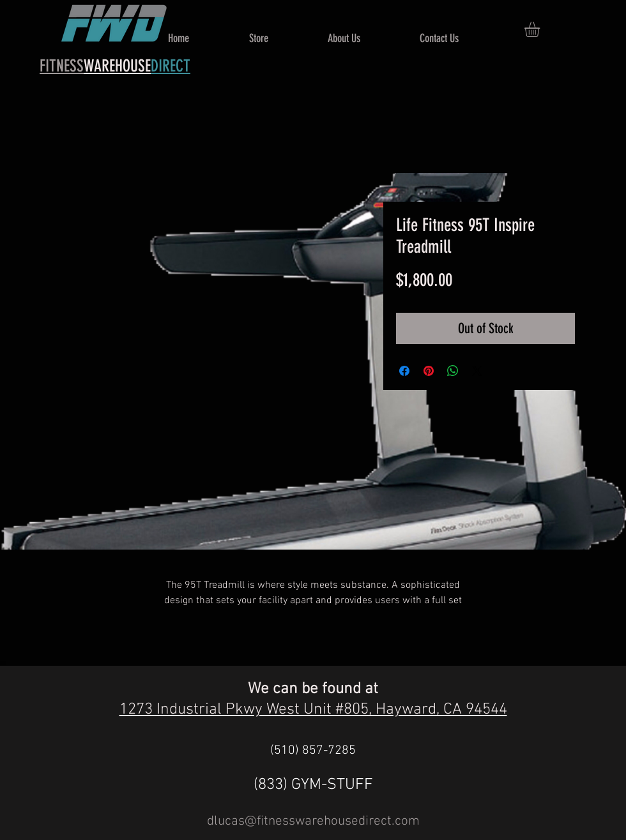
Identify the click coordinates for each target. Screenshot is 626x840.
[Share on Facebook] (404, 371)
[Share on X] (477, 371)
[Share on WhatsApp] (453, 371)
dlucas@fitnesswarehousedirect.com (313, 821)
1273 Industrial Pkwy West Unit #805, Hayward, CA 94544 (313, 710)
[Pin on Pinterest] (429, 371)
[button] (541, 29)
